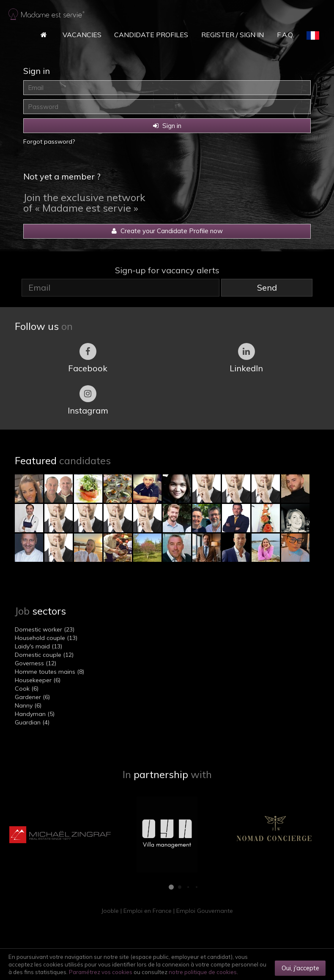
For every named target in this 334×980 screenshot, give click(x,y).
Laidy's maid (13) (38, 646)
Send (267, 287)
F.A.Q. (285, 35)
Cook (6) (27, 689)
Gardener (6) (32, 697)
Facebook (88, 358)
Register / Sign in (233, 35)
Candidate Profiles (151, 35)
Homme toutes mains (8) (49, 672)
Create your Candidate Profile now (167, 231)
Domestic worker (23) (45, 629)
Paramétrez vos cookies (101, 972)
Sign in (167, 126)
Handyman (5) (35, 714)
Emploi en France (148, 911)
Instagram (88, 400)
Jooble (110, 911)
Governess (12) (36, 663)
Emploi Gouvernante (205, 911)
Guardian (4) (32, 722)
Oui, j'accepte (300, 968)
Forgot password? (49, 142)
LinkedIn (246, 358)
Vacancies (82, 35)
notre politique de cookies (203, 972)
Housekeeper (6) (38, 680)
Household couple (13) (46, 638)
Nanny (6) (28, 705)
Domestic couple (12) (44, 655)
